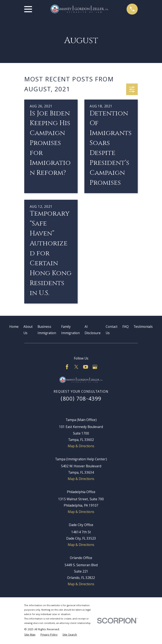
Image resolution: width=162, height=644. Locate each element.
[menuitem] (30, 635)
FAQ (126, 327)
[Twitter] (76, 367)
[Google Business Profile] (95, 367)
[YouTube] (86, 367)
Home (14, 327)
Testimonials (143, 327)
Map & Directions (81, 446)
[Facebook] (67, 367)
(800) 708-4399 (81, 399)
